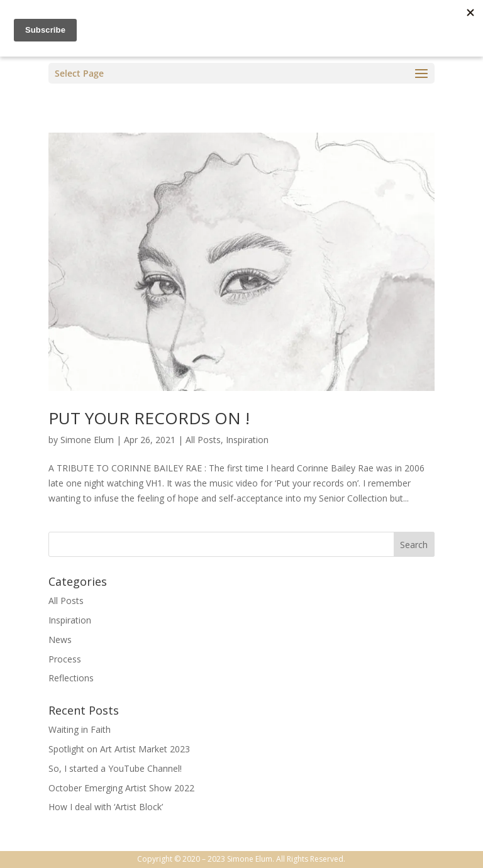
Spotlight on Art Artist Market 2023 (119, 749)
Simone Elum (87, 440)
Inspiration (247, 440)
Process (65, 659)
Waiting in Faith (80, 729)
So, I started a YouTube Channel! (115, 768)
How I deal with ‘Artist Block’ (106, 807)
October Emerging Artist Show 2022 (121, 788)
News (60, 640)
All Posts (203, 440)
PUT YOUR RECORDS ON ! (149, 418)
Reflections (71, 678)
